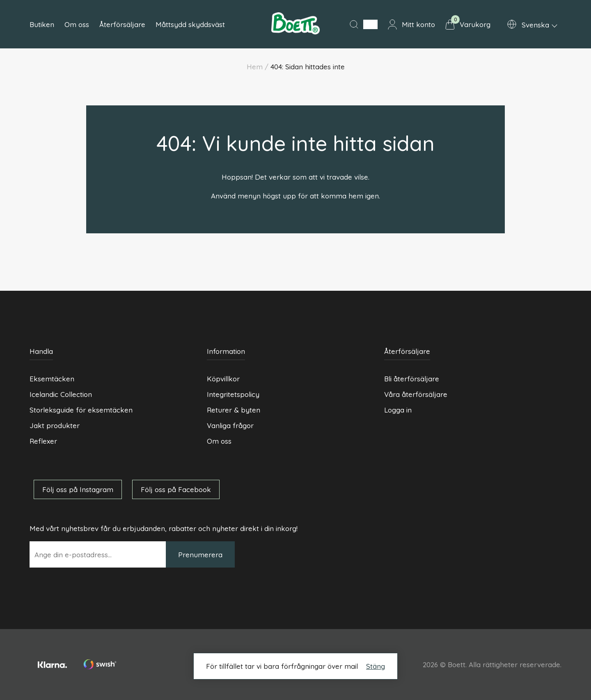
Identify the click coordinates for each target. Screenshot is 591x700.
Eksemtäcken (52, 379)
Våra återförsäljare (416, 394)
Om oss (77, 24)
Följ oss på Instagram (78, 489)
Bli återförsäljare (412, 379)
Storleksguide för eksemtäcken (81, 410)
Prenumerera (200, 555)
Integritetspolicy (233, 394)
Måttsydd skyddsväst (190, 24)
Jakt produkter (55, 425)
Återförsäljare (122, 24)
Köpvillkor (223, 379)
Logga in (398, 410)
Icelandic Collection (61, 394)
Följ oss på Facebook (176, 489)
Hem (255, 67)
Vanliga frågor (230, 425)
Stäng (376, 666)
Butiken (42, 24)
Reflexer (43, 441)
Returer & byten (234, 410)
